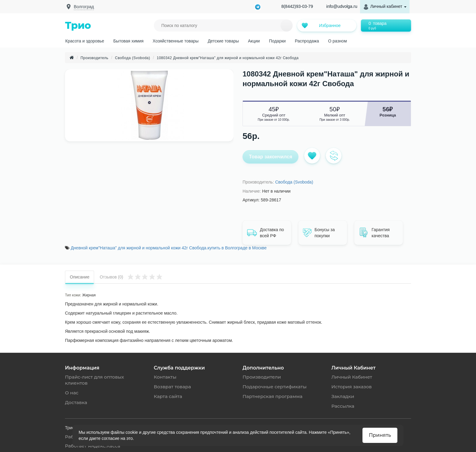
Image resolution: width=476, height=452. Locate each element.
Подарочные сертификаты (275, 387)
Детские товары (223, 41)
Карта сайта (168, 396)
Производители (262, 377)
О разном (338, 41)
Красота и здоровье (85, 41)
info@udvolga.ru (342, 6)
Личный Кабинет (352, 377)
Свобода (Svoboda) (133, 58)
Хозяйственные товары (176, 41)
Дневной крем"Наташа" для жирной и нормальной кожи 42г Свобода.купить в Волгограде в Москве (169, 248)
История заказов (352, 387)
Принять (380, 435)
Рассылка (343, 406)
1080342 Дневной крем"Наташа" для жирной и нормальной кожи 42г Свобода (228, 58)
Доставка (76, 402)
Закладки (343, 396)
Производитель (94, 58)
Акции (254, 41)
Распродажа (307, 41)
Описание (80, 277)
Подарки (277, 41)
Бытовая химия (128, 41)
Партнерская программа (272, 396)
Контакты (165, 377)
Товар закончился (270, 157)
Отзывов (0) (131, 277)
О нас (72, 393)
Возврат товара (172, 387)
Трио (78, 25)
